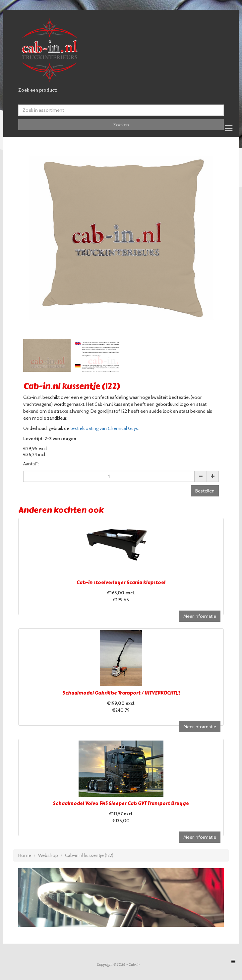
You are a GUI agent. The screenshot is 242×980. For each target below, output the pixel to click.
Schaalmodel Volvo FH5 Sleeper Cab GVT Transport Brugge (121, 804)
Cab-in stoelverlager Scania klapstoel (121, 583)
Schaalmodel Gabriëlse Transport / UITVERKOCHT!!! (121, 693)
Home (25, 855)
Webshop (48, 855)
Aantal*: (31, 464)
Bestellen (205, 491)
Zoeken (121, 125)
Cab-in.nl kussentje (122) (89, 855)
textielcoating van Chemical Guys (104, 428)
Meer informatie (200, 616)
